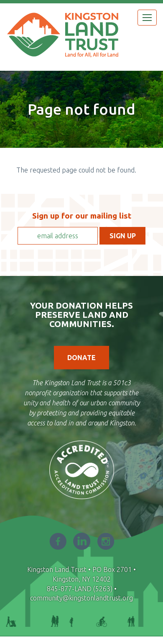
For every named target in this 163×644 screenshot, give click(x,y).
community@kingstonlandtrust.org (81, 598)
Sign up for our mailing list (82, 216)
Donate (81, 358)
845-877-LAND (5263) (80, 589)
